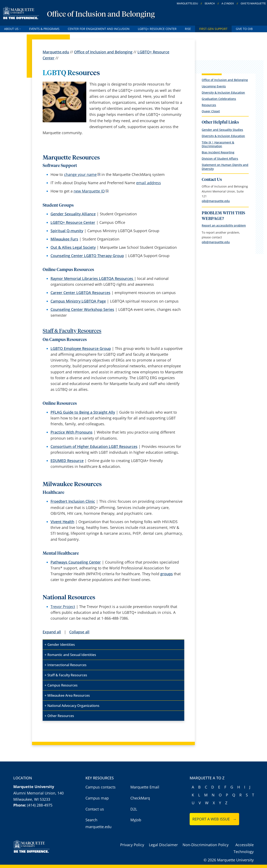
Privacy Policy (132, 845)
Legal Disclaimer (163, 845)
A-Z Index (228, 4)
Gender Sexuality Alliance (73, 214)
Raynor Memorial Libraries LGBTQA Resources (92, 278)
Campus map (97, 798)
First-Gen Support (213, 29)
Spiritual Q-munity (67, 231)
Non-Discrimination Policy (206, 845)
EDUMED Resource (67, 461)
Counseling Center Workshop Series (82, 309)
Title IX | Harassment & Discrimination (218, 144)
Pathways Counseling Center (76, 562)
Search (210, 4)
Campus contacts (101, 787)
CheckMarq (140, 798)
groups (167, 574)
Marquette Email (145, 787)
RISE (188, 29)
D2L (134, 809)
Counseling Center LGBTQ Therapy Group (87, 256)
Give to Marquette (253, 4)
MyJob (136, 820)
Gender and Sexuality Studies (222, 130)
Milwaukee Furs (64, 239)
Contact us (95, 809)
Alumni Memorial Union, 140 (38, 793)
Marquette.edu (56, 52)
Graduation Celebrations (219, 99)
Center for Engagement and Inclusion (99, 29)
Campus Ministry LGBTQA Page (78, 301)
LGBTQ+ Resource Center (157, 29)
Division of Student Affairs (220, 159)
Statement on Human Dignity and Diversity (225, 167)
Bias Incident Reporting (218, 152)
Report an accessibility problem (224, 225)
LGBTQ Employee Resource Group (81, 348)
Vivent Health (62, 522)
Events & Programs (44, 29)
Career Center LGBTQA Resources (80, 293)
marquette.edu (187, 4)
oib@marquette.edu (216, 201)
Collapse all (79, 632)
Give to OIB (244, 29)
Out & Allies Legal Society (73, 247)
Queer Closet (211, 111)
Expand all (52, 632)
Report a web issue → (214, 819)
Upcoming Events (214, 86)
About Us (12, 29)
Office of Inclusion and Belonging (101, 15)
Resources (209, 105)
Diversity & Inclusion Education (223, 93)
